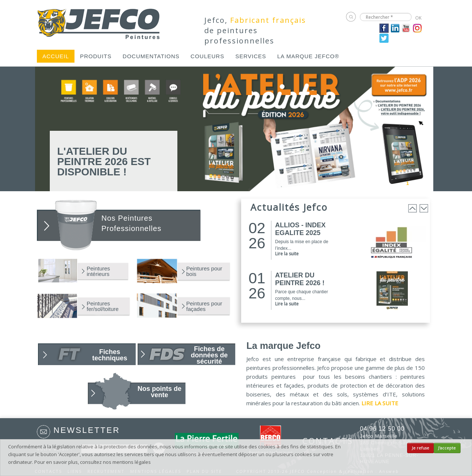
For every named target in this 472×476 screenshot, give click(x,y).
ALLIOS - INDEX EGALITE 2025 (300, 229)
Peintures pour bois (204, 271)
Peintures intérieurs (98, 271)
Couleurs (207, 56)
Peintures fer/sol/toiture (103, 306)
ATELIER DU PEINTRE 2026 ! (300, 279)
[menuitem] (56, 56)
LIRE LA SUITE (380, 403)
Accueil (56, 56)
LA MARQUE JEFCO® (308, 56)
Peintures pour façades (204, 306)
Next (429, 183)
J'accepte (447, 448)
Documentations (151, 56)
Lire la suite (287, 254)
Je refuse (421, 448)
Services (251, 56)
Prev (383, 183)
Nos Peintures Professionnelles (131, 223)
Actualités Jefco (289, 207)
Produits (96, 56)
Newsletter (87, 430)
